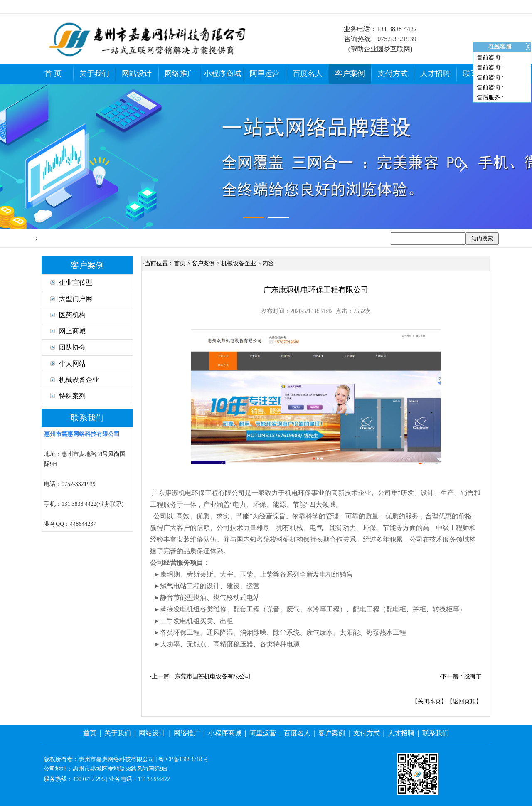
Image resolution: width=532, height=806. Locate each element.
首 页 (53, 74)
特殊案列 (68, 396)
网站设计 (137, 74)
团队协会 (68, 347)
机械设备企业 (75, 380)
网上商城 (68, 331)
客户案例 (350, 74)
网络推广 (180, 74)
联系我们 (436, 733)
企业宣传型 (71, 282)
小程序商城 (222, 74)
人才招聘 (435, 74)
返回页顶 (464, 701)
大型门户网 (71, 299)
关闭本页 (429, 701)
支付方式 (393, 74)
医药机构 (68, 315)
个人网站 (68, 364)
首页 (180, 263)
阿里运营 (265, 74)
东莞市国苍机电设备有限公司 (213, 677)
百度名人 (308, 74)
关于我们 (94, 74)
